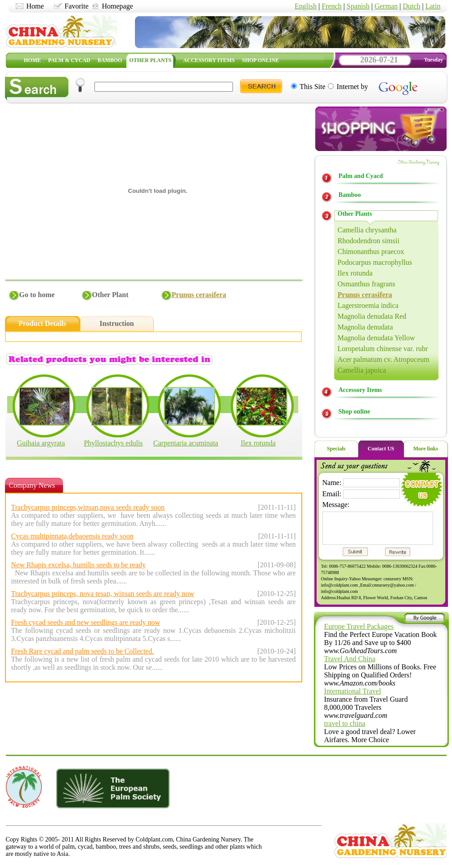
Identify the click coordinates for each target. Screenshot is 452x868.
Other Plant (110, 295)
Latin (433, 6)
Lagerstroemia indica (368, 305)
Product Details (42, 323)
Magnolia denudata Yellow (376, 338)
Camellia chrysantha (367, 230)
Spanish (358, 6)
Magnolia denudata (365, 327)
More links (426, 449)
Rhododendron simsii (369, 241)
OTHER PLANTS (150, 60)
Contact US (381, 449)
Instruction (116, 323)
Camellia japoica (362, 370)
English (306, 6)
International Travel (353, 691)
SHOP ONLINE (260, 60)
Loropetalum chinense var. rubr (383, 349)
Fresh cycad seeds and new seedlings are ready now (86, 622)
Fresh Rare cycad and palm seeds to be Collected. (83, 651)
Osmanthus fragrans (367, 284)
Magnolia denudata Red (372, 316)
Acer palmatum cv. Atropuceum (384, 359)
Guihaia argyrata (41, 443)
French (331, 6)
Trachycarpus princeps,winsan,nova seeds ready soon (88, 507)
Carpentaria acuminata (186, 443)
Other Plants (355, 214)
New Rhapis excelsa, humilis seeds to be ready (78, 565)
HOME (32, 60)
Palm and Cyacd (361, 176)
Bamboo (350, 195)
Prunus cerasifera (199, 295)
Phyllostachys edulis (113, 443)
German (386, 6)
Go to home (37, 295)
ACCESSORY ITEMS (209, 60)
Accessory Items (360, 390)
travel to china (345, 723)
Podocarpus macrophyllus (375, 262)
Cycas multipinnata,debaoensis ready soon (72, 536)
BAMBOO (110, 60)
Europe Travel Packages (359, 626)
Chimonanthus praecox (371, 251)
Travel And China (350, 659)
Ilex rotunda (258, 443)
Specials (336, 449)
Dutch (411, 6)
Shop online (354, 412)
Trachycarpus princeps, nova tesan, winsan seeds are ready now (103, 594)
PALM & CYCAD (69, 60)
